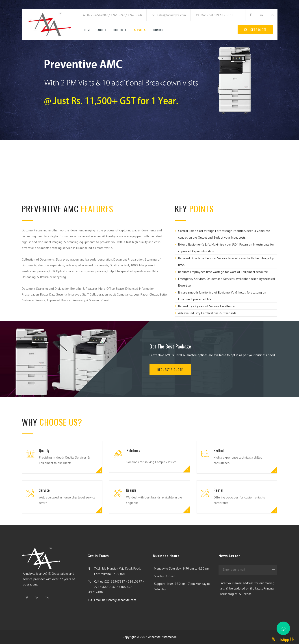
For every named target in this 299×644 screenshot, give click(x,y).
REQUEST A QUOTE (170, 369)
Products (119, 30)
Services (140, 30)
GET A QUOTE (255, 29)
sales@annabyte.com (122, 600)
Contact (159, 30)
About (102, 30)
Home (87, 30)
